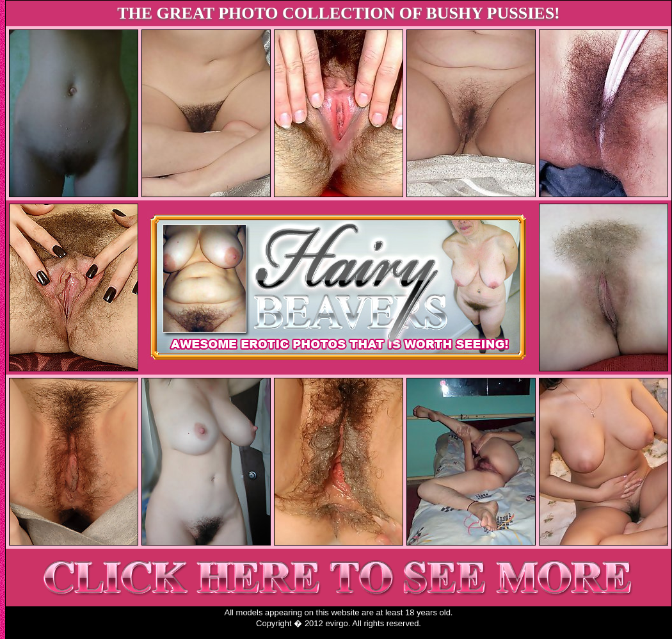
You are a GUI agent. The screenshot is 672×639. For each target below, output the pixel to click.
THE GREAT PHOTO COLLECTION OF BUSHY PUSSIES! (339, 13)
